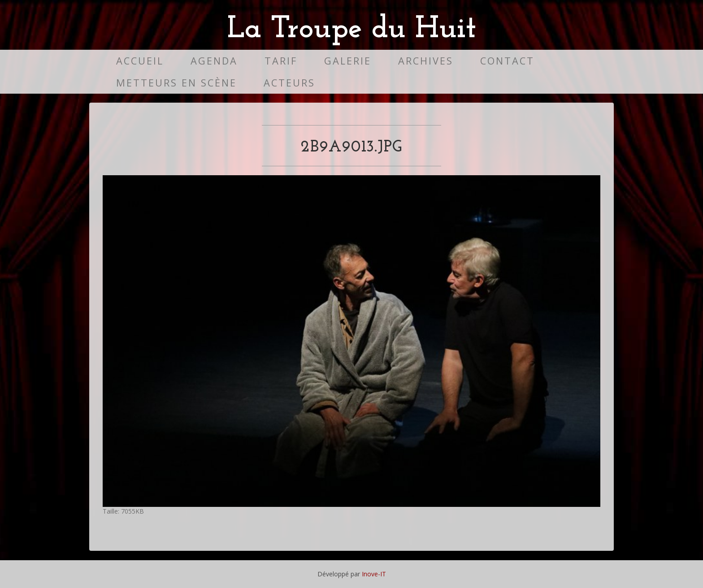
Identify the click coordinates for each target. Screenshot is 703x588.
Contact (507, 61)
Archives (426, 61)
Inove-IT (374, 574)
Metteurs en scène (176, 83)
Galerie (348, 61)
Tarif (281, 61)
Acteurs (289, 83)
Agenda (214, 61)
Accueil (140, 61)
